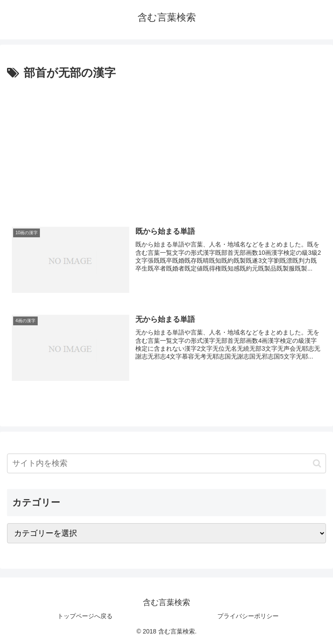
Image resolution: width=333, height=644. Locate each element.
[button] (317, 463)
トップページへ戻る (85, 616)
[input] (166, 463)
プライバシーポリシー (248, 616)
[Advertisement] (166, 148)
